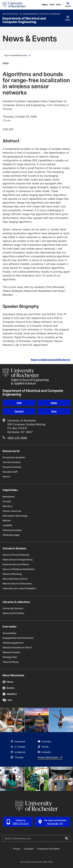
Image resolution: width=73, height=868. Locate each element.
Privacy (17, 849)
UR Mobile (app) (11, 535)
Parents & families (12, 467)
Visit (52, 4)
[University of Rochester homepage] (14, 5)
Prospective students (14, 457)
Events (8, 688)
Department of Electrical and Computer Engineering (24, 20)
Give (58, 4)
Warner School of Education (17, 583)
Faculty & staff (10, 472)
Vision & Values (11, 662)
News (8, 682)
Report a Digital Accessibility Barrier (51, 360)
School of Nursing (12, 574)
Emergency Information (49, 849)
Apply (45, 4)
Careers (19, 411)
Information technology (15, 516)
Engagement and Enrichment (18, 638)
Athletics (10, 694)
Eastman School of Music (16, 564)
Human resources (12, 511)
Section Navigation (17, 55)
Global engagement (13, 643)
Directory (7, 506)
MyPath (7, 520)
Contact (7, 501)
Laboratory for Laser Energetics (19, 588)
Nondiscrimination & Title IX (17, 647)
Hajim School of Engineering (17, 560)
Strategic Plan (10, 657)
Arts (7, 700)
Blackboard (9, 497)
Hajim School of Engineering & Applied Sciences (31, 14)
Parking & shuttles (12, 530)
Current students (12, 462)
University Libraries (13, 608)
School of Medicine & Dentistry (19, 569)
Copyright (29, 849)
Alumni (6, 477)
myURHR (7, 525)
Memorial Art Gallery (13, 613)
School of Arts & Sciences (16, 555)
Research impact (11, 652)
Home (6, 63)
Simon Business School (15, 579)
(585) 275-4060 (17, 438)
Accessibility (9, 633)
